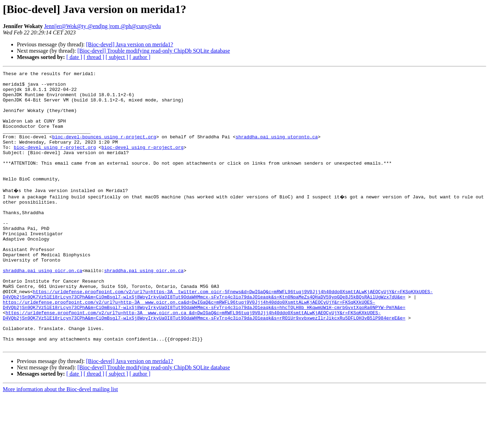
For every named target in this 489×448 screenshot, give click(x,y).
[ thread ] (94, 57)
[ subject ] (117, 57)
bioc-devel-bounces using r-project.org (104, 150)
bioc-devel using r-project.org (55, 163)
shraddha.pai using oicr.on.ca (42, 308)
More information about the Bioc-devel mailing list (60, 442)
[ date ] (74, 57)
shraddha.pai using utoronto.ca (277, 150)
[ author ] (140, 57)
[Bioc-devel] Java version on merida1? (130, 44)
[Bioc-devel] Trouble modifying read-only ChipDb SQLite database (154, 51)
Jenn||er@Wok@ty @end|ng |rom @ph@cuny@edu (103, 26)
